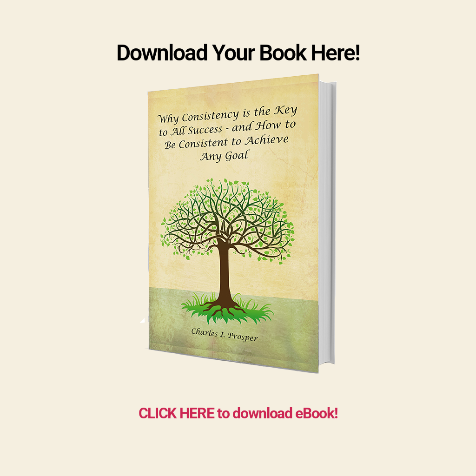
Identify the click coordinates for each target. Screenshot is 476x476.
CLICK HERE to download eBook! (238, 413)
